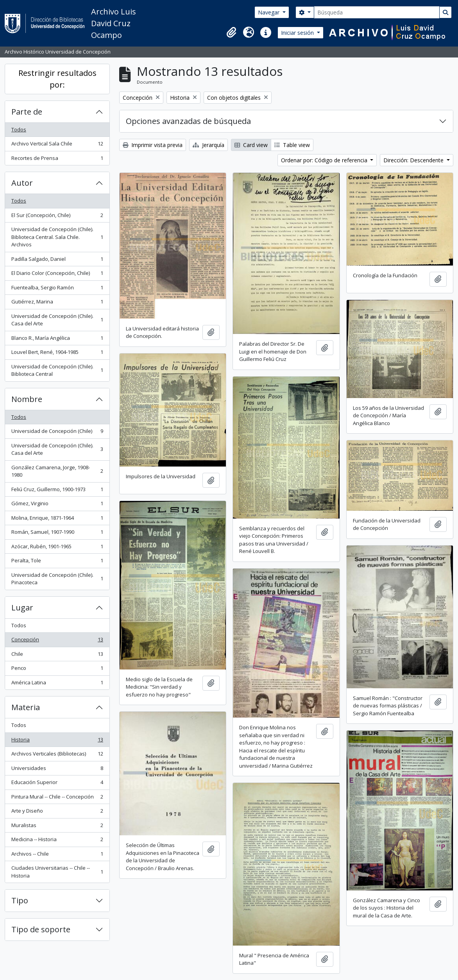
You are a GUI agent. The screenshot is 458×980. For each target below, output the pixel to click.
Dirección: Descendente (414, 160)
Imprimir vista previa (153, 145)
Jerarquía (208, 145)
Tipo (20, 900)
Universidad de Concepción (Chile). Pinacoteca (57, 579)
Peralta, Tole (57, 562)
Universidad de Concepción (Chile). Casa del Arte (57, 320)
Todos (19, 129)
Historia (57, 741)
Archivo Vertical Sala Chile (57, 145)
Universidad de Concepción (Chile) (57, 433)
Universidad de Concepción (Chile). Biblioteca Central (57, 370)
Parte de (27, 112)
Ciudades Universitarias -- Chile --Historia (57, 872)
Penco (57, 670)
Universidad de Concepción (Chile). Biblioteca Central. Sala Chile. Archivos (57, 237)
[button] (231, 32)
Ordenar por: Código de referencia (325, 160)
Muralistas (57, 827)
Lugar (22, 608)
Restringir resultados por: (57, 79)
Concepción (57, 641)
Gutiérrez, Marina (57, 303)
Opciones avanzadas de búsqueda (188, 121)
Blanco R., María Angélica (57, 340)
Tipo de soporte (41, 929)
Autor (22, 183)
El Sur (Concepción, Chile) (57, 217)
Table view (292, 145)
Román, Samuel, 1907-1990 (57, 534)
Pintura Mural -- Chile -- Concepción (57, 798)
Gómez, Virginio (57, 505)
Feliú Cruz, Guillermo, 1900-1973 (57, 491)
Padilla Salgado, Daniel (57, 261)
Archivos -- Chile (57, 855)
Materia (26, 707)
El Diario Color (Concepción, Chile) (57, 275)
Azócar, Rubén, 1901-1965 (57, 548)
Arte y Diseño (57, 812)
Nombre (27, 399)
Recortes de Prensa (57, 160)
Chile (57, 656)
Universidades (57, 770)
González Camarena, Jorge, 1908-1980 (57, 471)
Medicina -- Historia (57, 841)
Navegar (269, 12)
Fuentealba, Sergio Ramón (57, 289)
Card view (251, 145)
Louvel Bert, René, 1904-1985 (57, 354)
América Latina (57, 684)
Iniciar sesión (298, 33)
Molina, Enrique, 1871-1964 (57, 520)
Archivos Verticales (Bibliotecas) (57, 755)
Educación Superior (57, 784)
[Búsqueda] (377, 12)
